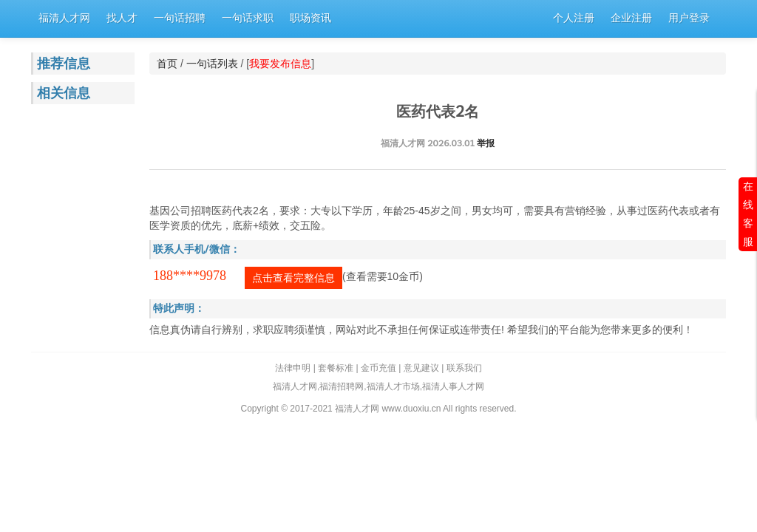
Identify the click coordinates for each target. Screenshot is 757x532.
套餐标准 (336, 368)
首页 (167, 64)
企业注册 (631, 18)
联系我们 (464, 368)
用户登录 (689, 18)
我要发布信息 (280, 64)
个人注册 (574, 18)
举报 (486, 143)
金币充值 (378, 368)
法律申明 (293, 368)
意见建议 (421, 368)
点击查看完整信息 (293, 278)
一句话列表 (212, 64)
